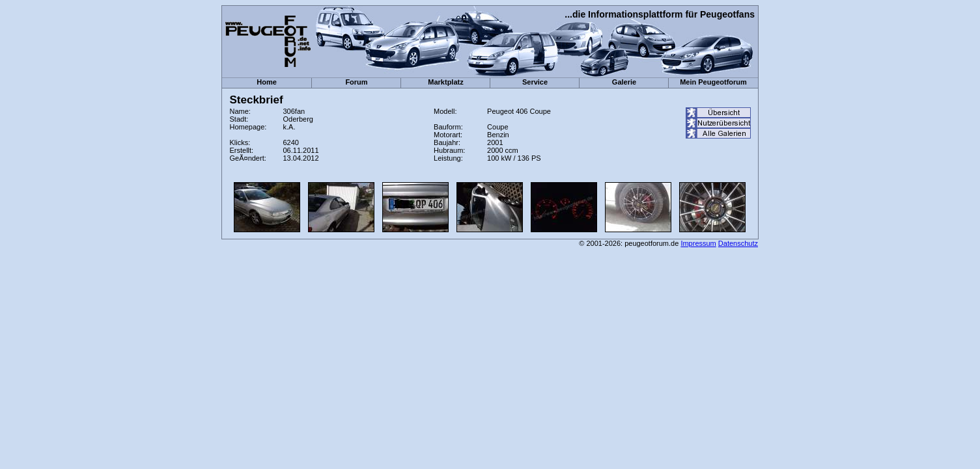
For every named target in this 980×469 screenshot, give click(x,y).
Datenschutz (738, 243)
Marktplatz (445, 82)
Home (267, 82)
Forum (356, 82)
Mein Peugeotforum (713, 82)
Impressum (698, 243)
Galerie (624, 82)
